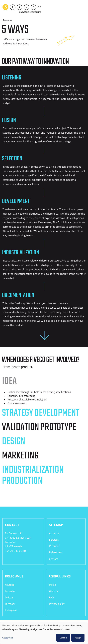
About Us (54, 533)
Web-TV (54, 590)
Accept (78, 638)
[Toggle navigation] (83, 8)
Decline (63, 638)
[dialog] (44, 633)
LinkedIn (10, 590)
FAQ (51, 597)
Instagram (11, 609)
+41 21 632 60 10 (15, 550)
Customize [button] (8, 638)
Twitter (9, 597)
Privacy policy (57, 603)
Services (54, 539)
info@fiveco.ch (13, 546)
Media (53, 584)
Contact (54, 558)
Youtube (10, 584)
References (55, 552)
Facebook (10, 603)
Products (54, 545)
